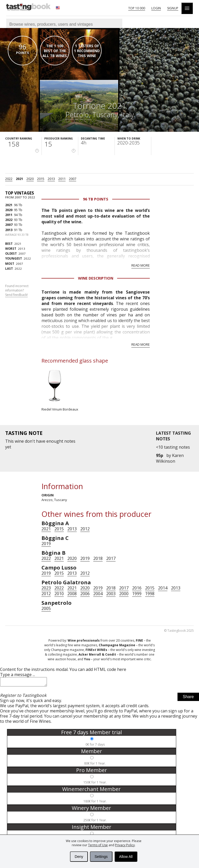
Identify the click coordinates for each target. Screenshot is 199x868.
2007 (73, 179)
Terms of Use (98, 845)
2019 (46, 544)
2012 (85, 529)
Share (188, 698)
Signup (173, 8)
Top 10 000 (137, 8)
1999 (137, 594)
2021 (19, 179)
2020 (30, 179)
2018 (98, 558)
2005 (46, 608)
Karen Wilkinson (170, 458)
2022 (9, 179)
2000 (124, 594)
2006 (85, 594)
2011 (62, 179)
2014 (163, 588)
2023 (46, 588)
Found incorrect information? (17, 290)
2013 (51, 179)
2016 (137, 588)
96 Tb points (96, 199)
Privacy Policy (125, 845)
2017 (111, 558)
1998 (150, 594)
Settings (101, 857)
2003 (111, 594)
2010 (59, 594)
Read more (141, 265)
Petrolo (77, 114)
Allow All (126, 857)
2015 (41, 179)
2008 (72, 594)
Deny (79, 857)
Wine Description (96, 278)
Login (156, 8)
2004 (98, 594)
